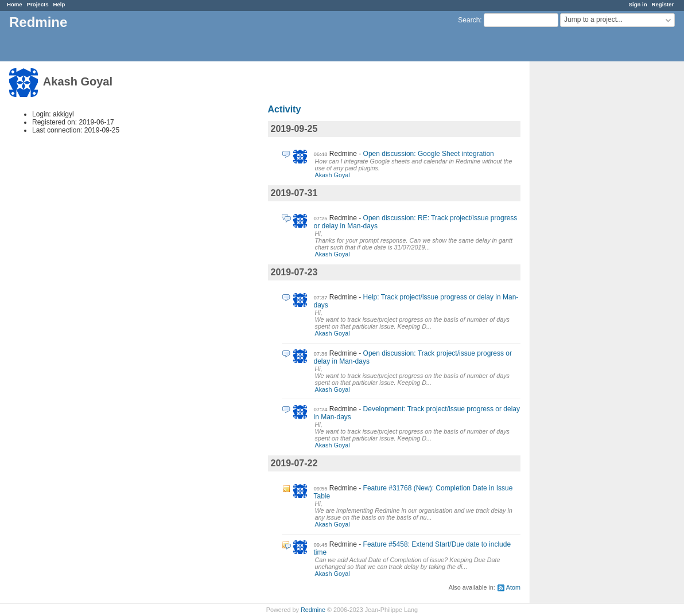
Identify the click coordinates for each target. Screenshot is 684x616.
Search (469, 20)
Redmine (313, 610)
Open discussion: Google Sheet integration (429, 154)
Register (663, 4)
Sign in (638, 4)
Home (15, 4)
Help (59, 4)
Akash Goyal (333, 175)
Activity (285, 109)
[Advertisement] (588, 241)
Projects (38, 4)
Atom (513, 587)
